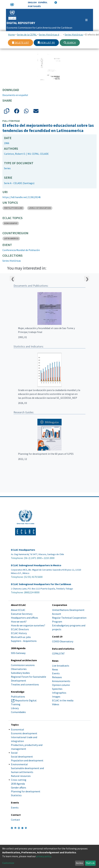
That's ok (90, 863)
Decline (79, 863)
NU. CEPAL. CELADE (38, 154)
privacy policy (44, 856)
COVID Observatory (63, 641)
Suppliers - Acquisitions (24, 641)
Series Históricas (74, 35)
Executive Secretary (22, 614)
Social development (22, 757)
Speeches (57, 689)
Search (70, 43)
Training (16, 704)
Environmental (19, 764)
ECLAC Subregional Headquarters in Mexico (36, 565)
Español (43, 2)
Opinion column (61, 685)
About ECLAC (18, 610)
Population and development (27, 760)
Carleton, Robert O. (15, 154)
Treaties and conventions (25, 684)
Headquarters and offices (25, 618)
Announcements (61, 681)
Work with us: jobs (21, 637)
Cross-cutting (19, 780)
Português (34, 6)
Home (11, 35)
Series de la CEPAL (27, 35)
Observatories (19, 669)
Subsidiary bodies (20, 673)
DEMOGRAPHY (11, 223)
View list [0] (46, 43)
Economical (17, 729)
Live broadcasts (61, 666)
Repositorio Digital (26, 700)
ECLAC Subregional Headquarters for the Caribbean (41, 584)
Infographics (59, 693)
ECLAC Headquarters (23, 550)
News (55, 669)
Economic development (24, 733)
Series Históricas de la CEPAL (51, 35)
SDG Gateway (18, 653)
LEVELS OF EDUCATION (40, 208)
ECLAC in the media (63, 700)
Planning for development (26, 791)
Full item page (11, 121)
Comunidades (18, 712)
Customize (8, 863)
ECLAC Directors (20, 629)
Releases (57, 677)
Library (15, 708)
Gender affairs (19, 788)
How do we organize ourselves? (28, 625)
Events (56, 673)
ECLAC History (19, 633)
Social (14, 753)
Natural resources (21, 776)
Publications (18, 697)
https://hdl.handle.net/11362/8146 (22, 197)
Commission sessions (23, 665)
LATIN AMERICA (11, 238)
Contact (15, 820)
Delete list (20, 43)
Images (56, 697)
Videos (56, 704)
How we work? (19, 622)
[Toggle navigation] (85, 20)
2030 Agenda (18, 784)
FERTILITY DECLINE (13, 208)
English (32, 2)
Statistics (16, 795)
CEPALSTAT (58, 653)
